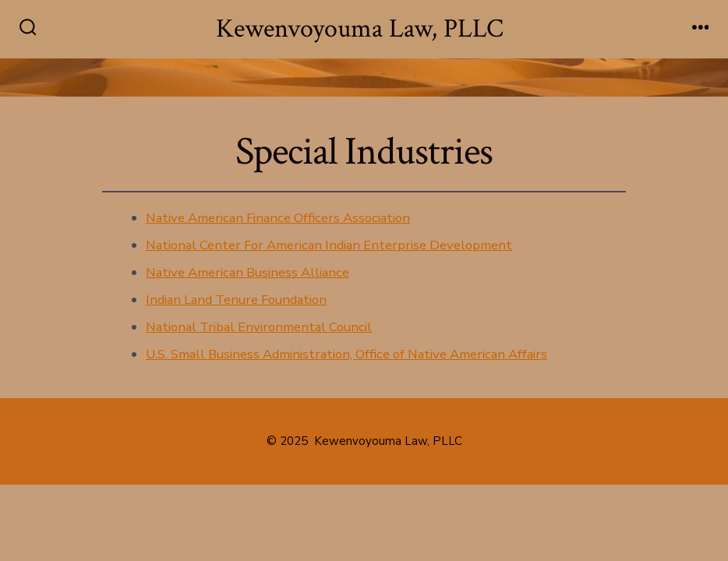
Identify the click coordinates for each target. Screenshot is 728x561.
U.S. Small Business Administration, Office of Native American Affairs (346, 354)
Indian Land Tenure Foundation (236, 300)
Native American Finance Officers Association (278, 218)
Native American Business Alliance (247, 272)
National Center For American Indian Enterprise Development (329, 245)
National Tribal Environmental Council (259, 327)
